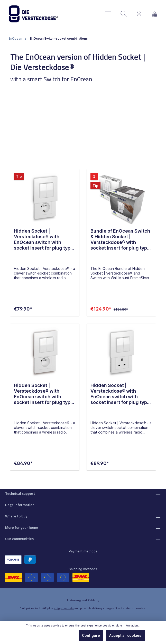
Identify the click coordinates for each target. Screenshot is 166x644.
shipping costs (64, 608)
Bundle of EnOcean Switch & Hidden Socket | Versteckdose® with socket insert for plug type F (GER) (120, 240)
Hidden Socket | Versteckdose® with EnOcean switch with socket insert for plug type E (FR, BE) (44, 394)
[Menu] (108, 14)
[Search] (124, 14)
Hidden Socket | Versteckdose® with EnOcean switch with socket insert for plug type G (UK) (120, 394)
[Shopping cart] (154, 14)
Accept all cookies (125, 636)
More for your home (22, 528)
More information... (128, 626)
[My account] (139, 14)
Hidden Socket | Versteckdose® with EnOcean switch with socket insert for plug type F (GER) (44, 240)
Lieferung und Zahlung (83, 600)
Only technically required (50, 636)
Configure (91, 636)
